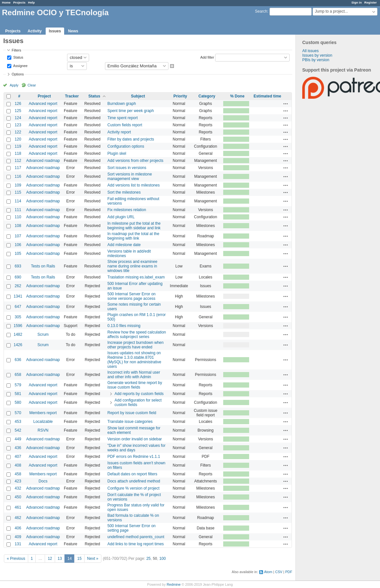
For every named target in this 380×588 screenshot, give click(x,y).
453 (18, 422)
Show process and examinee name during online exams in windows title (132, 266)
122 (18, 132)
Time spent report (123, 118)
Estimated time (267, 96)
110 (18, 217)
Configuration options (126, 146)
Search (261, 11)
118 (18, 153)
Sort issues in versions (127, 168)
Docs (43, 481)
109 (18, 185)
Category (207, 96)
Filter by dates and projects (131, 139)
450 (18, 497)
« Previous (16, 559)
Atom (268, 572)
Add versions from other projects (136, 161)
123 (18, 125)
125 (18, 111)
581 (18, 394)
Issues (55, 31)
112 (18, 161)
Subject (138, 96)
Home (6, 2)
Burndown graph (122, 104)
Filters (16, 50)
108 (18, 226)
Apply (14, 85)
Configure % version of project (134, 488)
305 (18, 317)
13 (60, 559)
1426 (18, 345)
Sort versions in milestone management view (130, 176)
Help (32, 2)
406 (18, 528)
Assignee (20, 65)
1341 (18, 296)
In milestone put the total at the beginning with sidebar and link (134, 226)
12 (50, 559)
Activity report (119, 132)
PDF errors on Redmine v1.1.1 (134, 457)
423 (18, 481)
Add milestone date (124, 245)
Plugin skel (117, 153)
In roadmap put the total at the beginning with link (133, 236)
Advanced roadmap (43, 161)
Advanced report (43, 104)
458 (18, 474)
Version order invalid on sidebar (135, 439)
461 (18, 507)
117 (18, 168)
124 (18, 118)
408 (18, 465)
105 (18, 254)
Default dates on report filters (132, 474)
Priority (180, 96)
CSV (279, 572)
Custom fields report (125, 125)
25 (149, 559)
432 (18, 488)
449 (18, 439)
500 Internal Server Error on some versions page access (132, 296)
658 (18, 375)
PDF (289, 572)
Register (371, 2)
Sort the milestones (124, 192)
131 (18, 544)
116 (18, 176)
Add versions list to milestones (134, 185)
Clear (32, 85)
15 (79, 559)
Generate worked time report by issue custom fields (135, 385)
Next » (93, 559)
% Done (237, 96)
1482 (18, 334)
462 (18, 518)
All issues (311, 51)
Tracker (72, 96)
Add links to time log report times (136, 544)
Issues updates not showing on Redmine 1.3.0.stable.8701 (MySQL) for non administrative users (134, 360)
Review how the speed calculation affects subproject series (137, 334)
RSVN (43, 430)
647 (18, 307)
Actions (286, 104)
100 (163, 559)
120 (18, 139)
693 (18, 266)
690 (18, 277)
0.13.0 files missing (124, 326)
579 (18, 385)
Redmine (173, 584)
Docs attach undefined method (134, 481)
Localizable (43, 422)
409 (18, 537)
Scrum (43, 334)
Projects (19, 2)
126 (18, 104)
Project (44, 96)
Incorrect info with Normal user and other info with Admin (134, 375)
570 (18, 413)
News (73, 31)
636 (18, 360)
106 (18, 245)
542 (18, 430)
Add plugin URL (121, 217)
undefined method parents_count (136, 537)
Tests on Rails (43, 266)
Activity (35, 31)
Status (18, 57)
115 (18, 192)
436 (18, 448)
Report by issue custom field (132, 413)
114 (18, 201)
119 (18, 146)
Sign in (357, 2)
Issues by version (317, 55)
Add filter (207, 57)
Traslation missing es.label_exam (136, 277)
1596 (18, 326)
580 (18, 402)
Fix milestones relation (127, 210)
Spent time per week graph (131, 111)
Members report (43, 413)
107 (18, 236)
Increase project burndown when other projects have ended (136, 345)
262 (18, 286)
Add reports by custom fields (139, 394)
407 (18, 457)
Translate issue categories (130, 422)
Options (18, 74)
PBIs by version (316, 60)
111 (18, 210)
